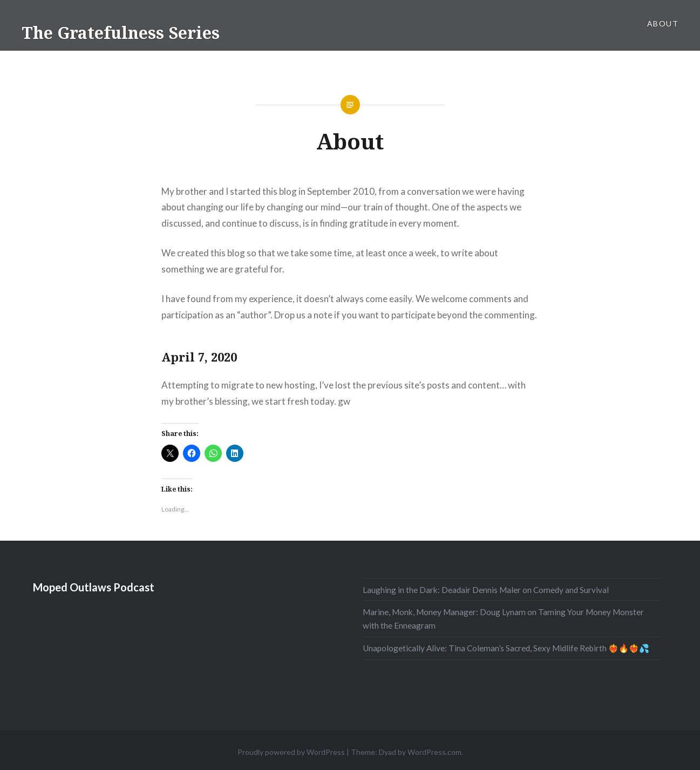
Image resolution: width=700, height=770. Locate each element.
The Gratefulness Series (121, 33)
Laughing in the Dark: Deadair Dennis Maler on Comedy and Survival (486, 590)
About (663, 23)
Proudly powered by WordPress (291, 752)
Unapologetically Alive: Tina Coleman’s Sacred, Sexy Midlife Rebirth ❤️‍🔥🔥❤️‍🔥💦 (506, 648)
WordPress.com (434, 752)
